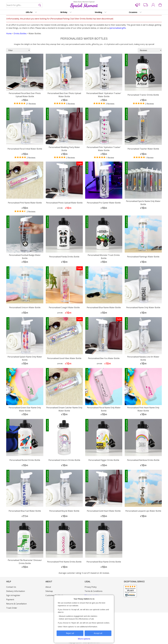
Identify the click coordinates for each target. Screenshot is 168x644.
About (48, 587)
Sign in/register (13, 595)
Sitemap (49, 591)
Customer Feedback (54, 595)
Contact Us (11, 587)
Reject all (70, 633)
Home (9, 33)
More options (84, 639)
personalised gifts (118, 28)
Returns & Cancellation (16, 604)
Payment (10, 600)
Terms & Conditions (94, 591)
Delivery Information (16, 591)
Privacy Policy (91, 587)
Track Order (12, 608)
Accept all (98, 633)
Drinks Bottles (20, 33)
